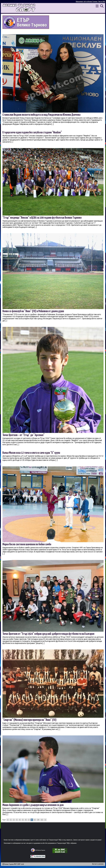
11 (42, 820)
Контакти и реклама (98, 864)
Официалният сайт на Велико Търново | (87, 2)
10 (38, 820)
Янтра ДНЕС (102, 2)
